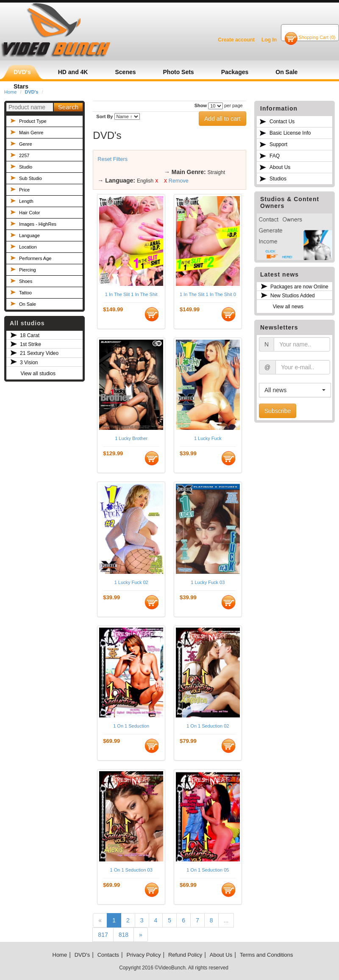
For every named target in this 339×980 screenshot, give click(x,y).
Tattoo (25, 293)
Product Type (33, 121)
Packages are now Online (299, 287)
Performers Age (35, 258)
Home (60, 955)
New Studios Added (293, 296)
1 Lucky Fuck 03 (208, 582)
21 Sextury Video (39, 353)
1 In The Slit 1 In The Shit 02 (208, 294)
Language (29, 235)
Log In (269, 40)
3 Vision (29, 363)
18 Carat (30, 335)
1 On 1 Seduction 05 (208, 870)
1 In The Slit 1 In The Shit (131, 294)
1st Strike (31, 344)
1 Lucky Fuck (208, 438)
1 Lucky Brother (131, 438)
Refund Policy (185, 955)
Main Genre (31, 133)
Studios (278, 179)
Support (278, 144)
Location (28, 247)
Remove (179, 181)
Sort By (104, 116)
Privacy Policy (144, 955)
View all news (288, 307)
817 (103, 935)
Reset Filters (113, 159)
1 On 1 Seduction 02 (208, 726)
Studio (26, 167)
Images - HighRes (38, 224)
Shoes (26, 281)
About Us (280, 167)
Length (26, 201)
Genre (26, 144)
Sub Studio (31, 178)
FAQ (275, 156)
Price (24, 190)
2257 (24, 155)
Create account (236, 40)
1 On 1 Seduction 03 (131, 870)
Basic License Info (290, 133)
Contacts (108, 955)
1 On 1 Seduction (131, 726)
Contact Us (282, 122)
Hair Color (30, 213)
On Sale (28, 304)
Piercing (28, 270)
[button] (295, 390)
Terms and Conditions (267, 955)
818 (124, 935)
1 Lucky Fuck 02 (131, 582)
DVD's (82, 955)
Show (201, 105)
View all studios (38, 374)
